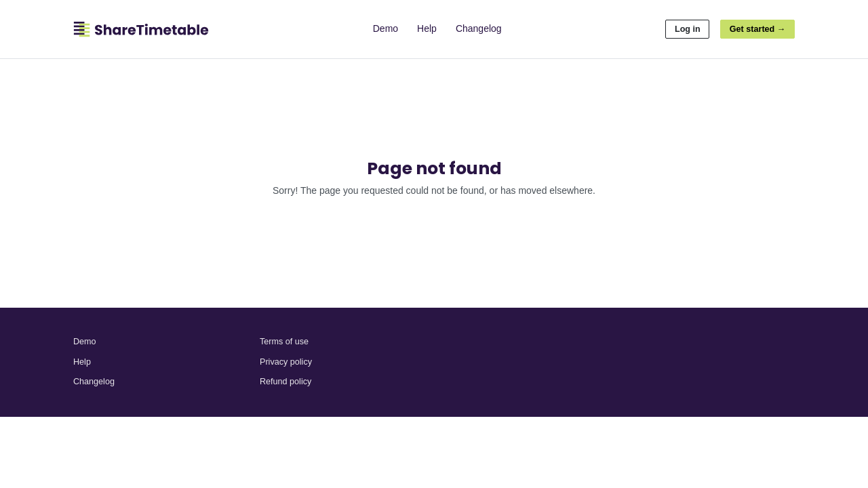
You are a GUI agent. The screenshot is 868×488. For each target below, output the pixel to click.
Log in (688, 29)
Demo (386, 28)
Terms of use (284, 342)
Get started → (758, 29)
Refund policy (285, 382)
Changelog (479, 28)
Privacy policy (286, 362)
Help (427, 28)
